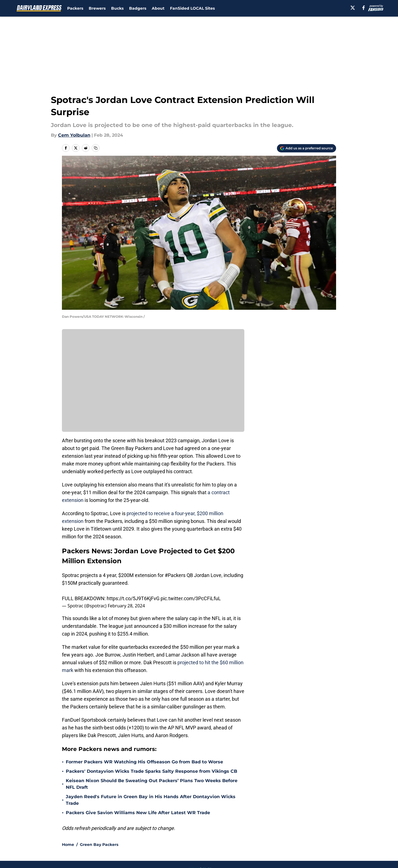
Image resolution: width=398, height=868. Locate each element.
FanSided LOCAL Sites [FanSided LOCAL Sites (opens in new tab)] (192, 8)
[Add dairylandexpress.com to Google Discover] (307, 148)
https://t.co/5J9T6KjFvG (133, 598)
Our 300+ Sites (263, 823)
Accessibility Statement (87, 844)
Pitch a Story (75, 833)
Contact (196, 823)
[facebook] (364, 8)
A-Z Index (146, 844)
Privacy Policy (150, 833)
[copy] (96, 148)
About (158, 8)
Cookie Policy (261, 833)
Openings (146, 823)
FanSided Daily (317, 823)
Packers (75, 8)
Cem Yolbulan (74, 135)
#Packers (175, 575)
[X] (353, 8)
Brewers (97, 8)
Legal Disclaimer (319, 833)
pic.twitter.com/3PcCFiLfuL (191, 598)
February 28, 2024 (126, 606)
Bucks (117, 8)
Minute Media (46, 858)
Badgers (138, 8)
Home (68, 784)
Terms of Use (202, 833)
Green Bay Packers (99, 784)
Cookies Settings (206, 844)
